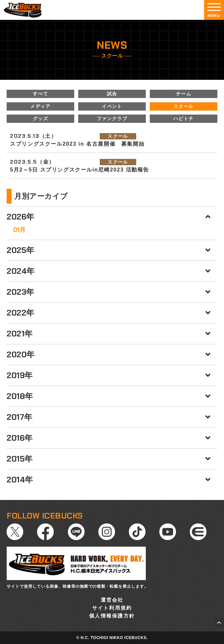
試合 (112, 94)
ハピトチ (184, 119)
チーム (184, 94)
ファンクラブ (112, 119)
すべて (40, 94)
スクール (184, 106)
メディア (40, 106)
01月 (19, 230)
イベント (112, 106)
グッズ (40, 119)
